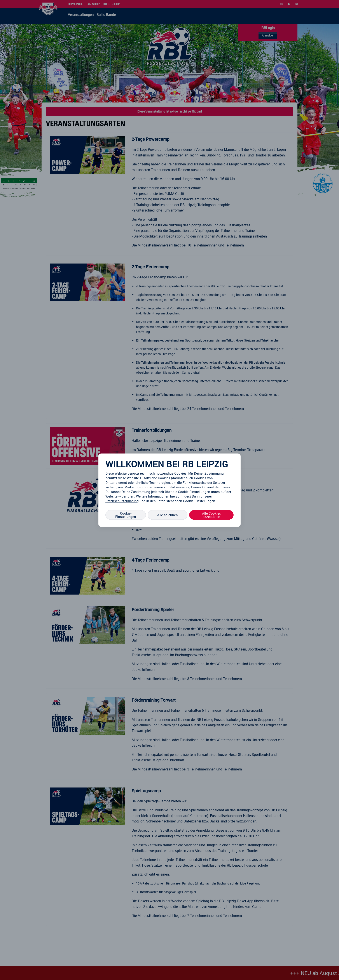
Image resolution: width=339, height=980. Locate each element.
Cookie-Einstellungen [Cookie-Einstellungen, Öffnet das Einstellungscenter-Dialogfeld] (126, 515)
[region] (169, 490)
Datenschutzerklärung (122, 501)
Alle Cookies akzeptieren (211, 515)
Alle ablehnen (168, 515)
